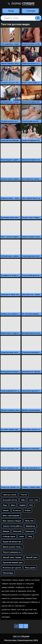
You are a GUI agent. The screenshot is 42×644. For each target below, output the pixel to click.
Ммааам (6, 531)
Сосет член (33, 500)
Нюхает (6, 510)
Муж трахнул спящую (12, 521)
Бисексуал (30, 531)
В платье (17, 510)
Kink (31, 505)
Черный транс (32, 557)
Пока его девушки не (12, 552)
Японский (17, 531)
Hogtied (22, 505)
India (23, 500)
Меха (13, 505)
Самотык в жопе (9, 495)
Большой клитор (10, 500)
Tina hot (24, 495)
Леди (5, 505)
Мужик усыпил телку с (12, 547)
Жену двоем (30, 568)
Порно (21, 4)
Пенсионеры (8, 573)
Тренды (11, 11)
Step (30, 536)
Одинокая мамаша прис (13, 562)
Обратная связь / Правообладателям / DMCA (21, 640)
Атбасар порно (9, 536)
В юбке (28, 510)
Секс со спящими (21, 636)
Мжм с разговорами (11, 516)
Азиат (22, 536)
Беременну (30, 526)
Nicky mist (29, 521)
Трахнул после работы (12, 526)
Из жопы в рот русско (12, 568)
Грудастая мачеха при (12, 542)
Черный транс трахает (12, 557)
